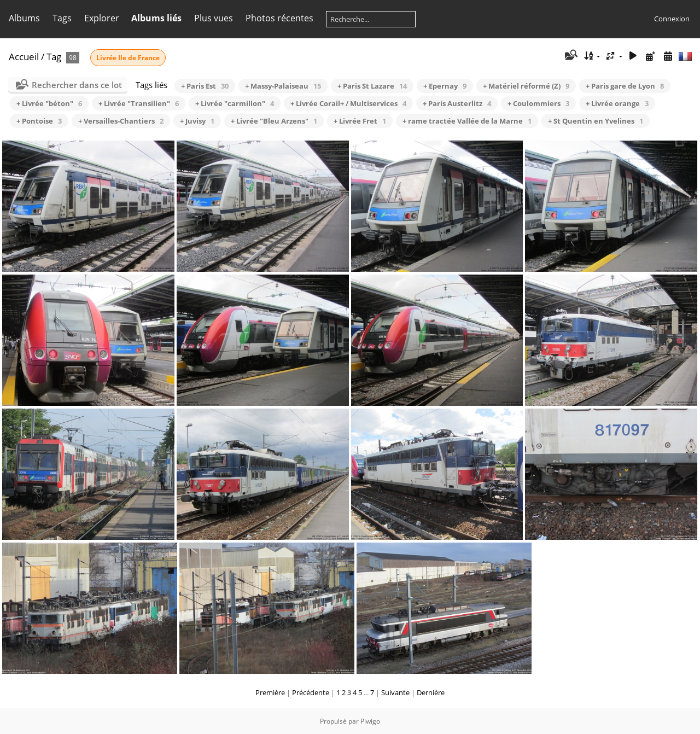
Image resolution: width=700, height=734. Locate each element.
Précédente (311, 692)
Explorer (102, 18)
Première (270, 692)
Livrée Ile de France (128, 58)
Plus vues (214, 18)
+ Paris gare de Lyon (625, 86)
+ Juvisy (197, 121)
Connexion (672, 19)
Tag (54, 57)
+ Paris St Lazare (372, 86)
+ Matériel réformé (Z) (526, 86)
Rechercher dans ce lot (77, 85)
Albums (24, 18)
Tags (62, 18)
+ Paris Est (205, 86)
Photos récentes (279, 18)
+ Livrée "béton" (49, 103)
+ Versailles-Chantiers (121, 121)
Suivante (395, 692)
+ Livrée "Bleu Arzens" (274, 121)
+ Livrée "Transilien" (139, 103)
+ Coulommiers (538, 103)
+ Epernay (445, 86)
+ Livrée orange (617, 103)
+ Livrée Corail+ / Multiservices (348, 103)
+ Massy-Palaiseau (283, 86)
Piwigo (370, 721)
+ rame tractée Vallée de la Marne (467, 121)
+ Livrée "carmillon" (235, 103)
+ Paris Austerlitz (457, 103)
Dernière (431, 692)
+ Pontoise (39, 121)
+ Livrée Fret (360, 121)
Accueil (24, 57)
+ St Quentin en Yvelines (596, 121)
